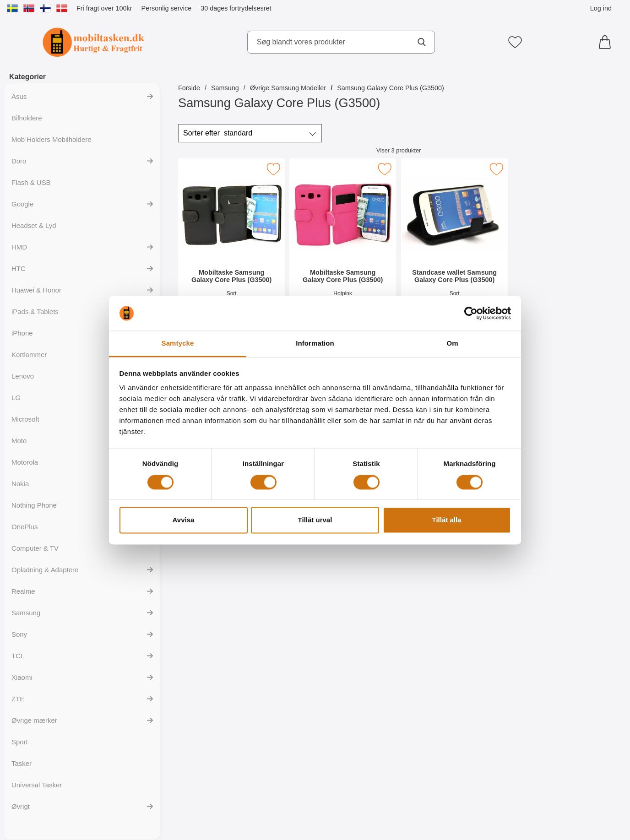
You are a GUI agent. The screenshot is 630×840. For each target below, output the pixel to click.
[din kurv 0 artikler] (607, 42)
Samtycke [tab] (178, 344)
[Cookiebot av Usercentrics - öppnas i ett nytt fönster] (471, 313)
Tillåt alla (447, 520)
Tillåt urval (315, 520)
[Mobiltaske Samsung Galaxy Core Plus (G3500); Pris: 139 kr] (231, 242)
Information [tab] (315, 344)
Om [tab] (452, 344)
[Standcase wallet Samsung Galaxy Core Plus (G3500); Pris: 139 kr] (454, 242)
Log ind (601, 8)
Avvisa (184, 520)
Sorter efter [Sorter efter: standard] (218, 133)
